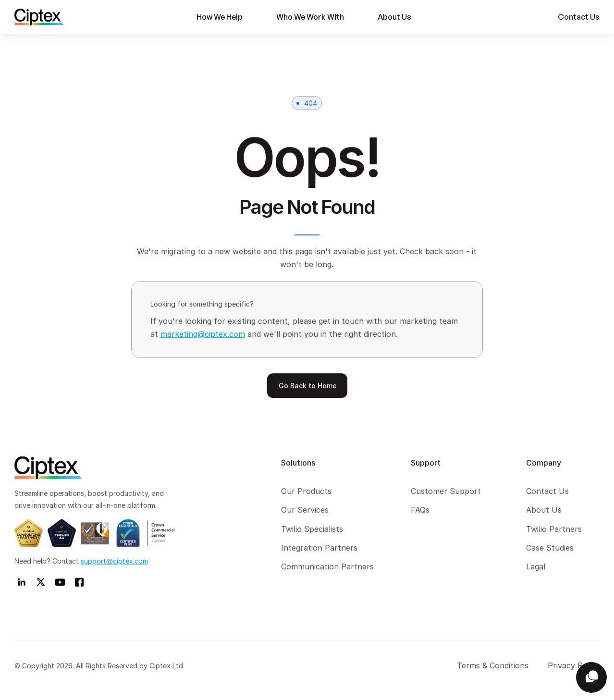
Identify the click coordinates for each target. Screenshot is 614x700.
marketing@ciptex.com (203, 334)
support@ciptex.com (114, 562)
